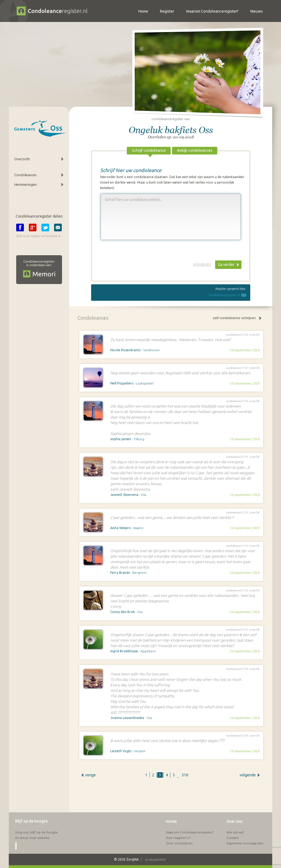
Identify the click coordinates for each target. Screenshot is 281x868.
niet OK (255, 335)
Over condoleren (179, 843)
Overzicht (22, 159)
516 (185, 775)
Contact (233, 838)
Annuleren (202, 264)
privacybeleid (155, 859)
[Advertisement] (171, 798)
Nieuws (257, 11)
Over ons (234, 821)
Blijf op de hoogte (31, 821)
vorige (90, 775)
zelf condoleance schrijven (234, 318)
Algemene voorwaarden (245, 843)
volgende (248, 775)
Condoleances (26, 175)
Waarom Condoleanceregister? (190, 832)
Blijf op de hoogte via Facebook (37, 236)
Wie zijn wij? (235, 832)
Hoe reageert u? (178, 838)
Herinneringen (26, 184)
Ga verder (226, 265)
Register (167, 11)
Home (171, 821)
